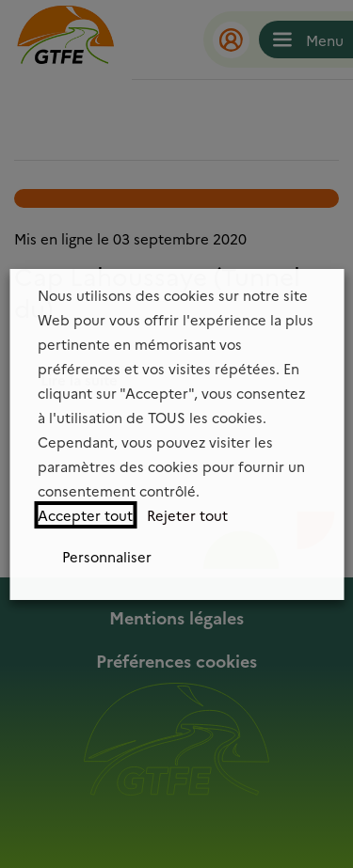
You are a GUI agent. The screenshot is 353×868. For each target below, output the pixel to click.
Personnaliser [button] (107, 556)
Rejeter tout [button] (187, 515)
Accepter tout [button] (85, 515)
